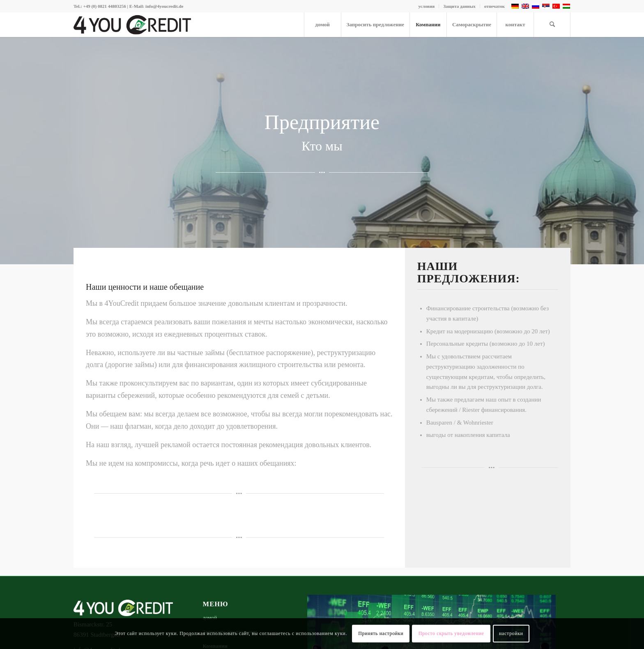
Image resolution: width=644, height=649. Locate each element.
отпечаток (494, 6)
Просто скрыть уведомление (451, 633)
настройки (511, 633)
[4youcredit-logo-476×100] (132, 25)
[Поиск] (552, 25)
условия (427, 6)
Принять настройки (381, 633)
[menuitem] (427, 6)
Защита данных (459, 6)
